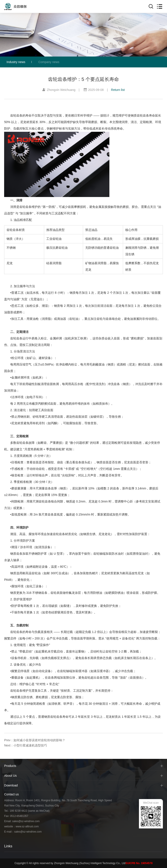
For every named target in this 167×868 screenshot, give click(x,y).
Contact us (11, 794)
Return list (118, 90)
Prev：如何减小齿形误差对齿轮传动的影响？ (35, 740)
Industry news (16, 62)
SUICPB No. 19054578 (139, 863)
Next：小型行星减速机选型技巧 (26, 745)
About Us (10, 776)
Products (10, 766)
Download (11, 785)
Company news (49, 62)
